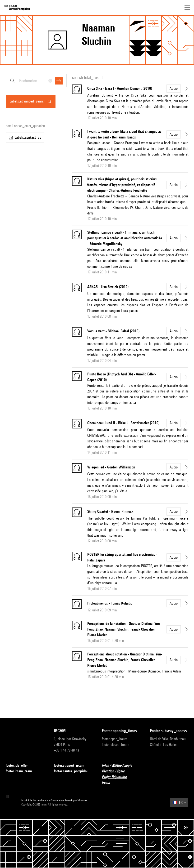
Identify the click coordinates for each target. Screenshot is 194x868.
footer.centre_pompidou (73, 771)
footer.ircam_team (22, 771)
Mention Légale (116, 771)
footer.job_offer (20, 766)
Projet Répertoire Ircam (121, 780)
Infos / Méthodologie (120, 766)
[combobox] (36, 81)
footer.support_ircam (72, 766)
